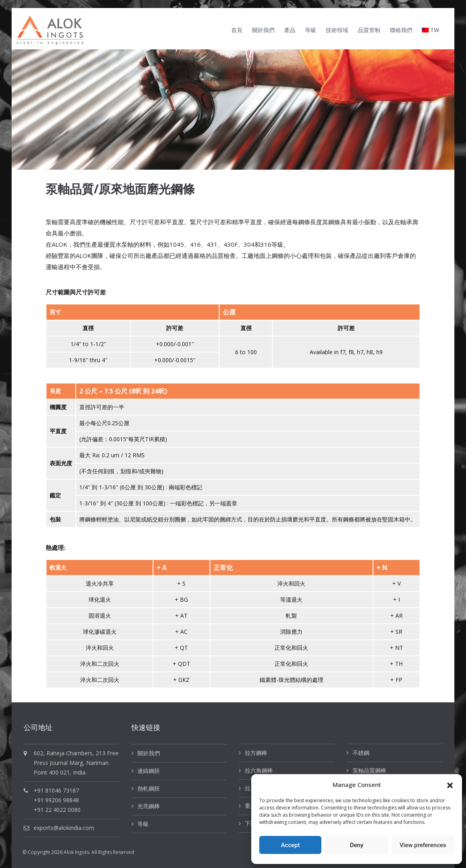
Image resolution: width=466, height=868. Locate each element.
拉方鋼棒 (256, 753)
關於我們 (263, 30)
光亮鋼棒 (149, 806)
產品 (290, 30)
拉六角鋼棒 (259, 770)
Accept (290, 845)
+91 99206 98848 (56, 800)
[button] (450, 785)
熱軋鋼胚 (149, 788)
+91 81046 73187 (56, 790)
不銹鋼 (361, 753)
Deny (357, 845)
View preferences (423, 845)
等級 (311, 30)
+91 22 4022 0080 (57, 810)
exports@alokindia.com (64, 828)
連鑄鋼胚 (149, 771)
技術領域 (337, 30)
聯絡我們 (401, 30)
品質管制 (369, 30)
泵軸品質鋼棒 (369, 770)
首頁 (237, 30)
